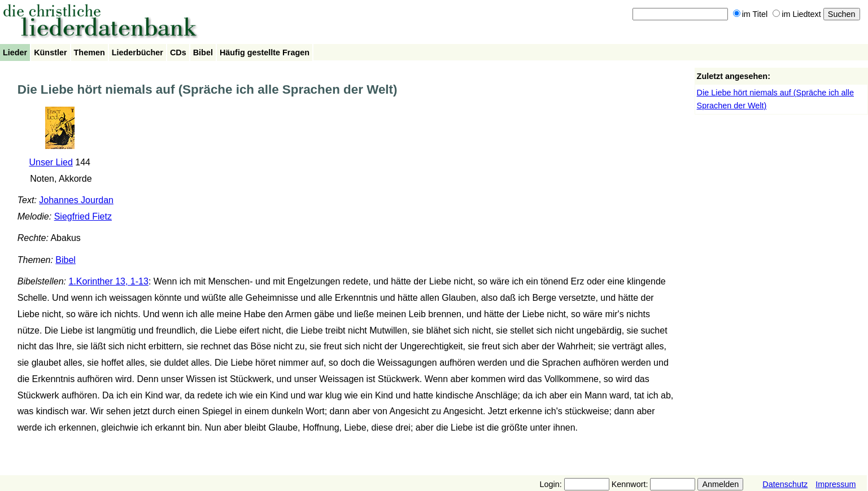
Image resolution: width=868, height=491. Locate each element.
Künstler (50, 52)
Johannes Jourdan (76, 200)
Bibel (203, 52)
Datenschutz (785, 484)
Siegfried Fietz (83, 216)
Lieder (15, 52)
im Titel (751, 14)
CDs (178, 52)
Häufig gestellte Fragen (265, 52)
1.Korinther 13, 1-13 (108, 281)
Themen (90, 52)
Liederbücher (138, 52)
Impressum (836, 484)
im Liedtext (797, 14)
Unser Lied (51, 162)
